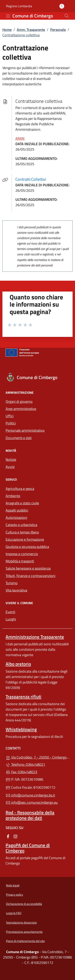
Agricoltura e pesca (20, 489)
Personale (58, 30)
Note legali (13, 885)
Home (7, 30)
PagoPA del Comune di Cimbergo (28, 848)
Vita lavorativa (16, 590)
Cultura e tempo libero (22, 532)
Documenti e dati (19, 438)
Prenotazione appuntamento (24, 932)
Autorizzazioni (16, 518)
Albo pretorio (18, 664)
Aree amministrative (21, 409)
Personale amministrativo (25, 430)
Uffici (10, 416)
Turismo (12, 583)
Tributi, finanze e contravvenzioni (30, 576)
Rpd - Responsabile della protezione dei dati (30, 815)
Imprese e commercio (22, 554)
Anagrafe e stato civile (22, 503)
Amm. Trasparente (31, 30)
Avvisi (10, 467)
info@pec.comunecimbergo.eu (32, 802)
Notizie (11, 459)
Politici (11, 423)
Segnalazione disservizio (21, 922)
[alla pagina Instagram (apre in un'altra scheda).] (15, 836)
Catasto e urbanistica (21, 525)
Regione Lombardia (19, 6)
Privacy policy (14, 895)
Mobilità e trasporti (20, 561)
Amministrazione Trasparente (35, 637)
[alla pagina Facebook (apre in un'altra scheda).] (8, 836)
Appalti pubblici (17, 510)
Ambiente (13, 496)
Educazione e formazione (25, 539)
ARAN (20, 138)
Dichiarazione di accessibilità (24, 904)
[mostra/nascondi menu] (8, 16)
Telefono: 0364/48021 (25, 764)
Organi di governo (19, 401)
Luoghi (11, 619)
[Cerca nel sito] (67, 16)
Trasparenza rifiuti (23, 697)
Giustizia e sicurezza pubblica (27, 547)
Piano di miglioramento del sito (25, 941)
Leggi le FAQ (14, 913)
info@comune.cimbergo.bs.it (30, 795)
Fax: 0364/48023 (21, 772)
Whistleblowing (21, 729)
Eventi (10, 612)
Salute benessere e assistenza (28, 568)
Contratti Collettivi (33, 179)
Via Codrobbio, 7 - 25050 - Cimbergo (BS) (37, 757)
